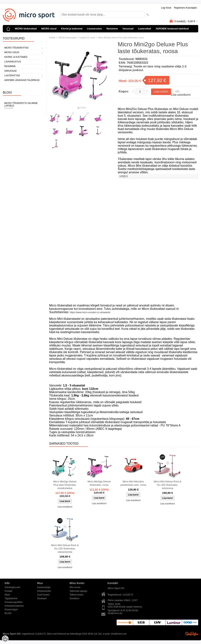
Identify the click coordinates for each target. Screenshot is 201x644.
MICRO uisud (49, 29)
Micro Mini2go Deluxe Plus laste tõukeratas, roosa (121, 38)
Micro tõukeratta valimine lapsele (23, 105)
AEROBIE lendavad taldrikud (172, 29)
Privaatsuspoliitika (14, 602)
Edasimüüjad (11, 610)
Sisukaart (42, 598)
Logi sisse (166, 8)
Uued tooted (43, 595)
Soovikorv (74, 598)
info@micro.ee (115, 613)
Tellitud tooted (76, 595)
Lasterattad (144, 29)
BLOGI (8, 613)
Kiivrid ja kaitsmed (72, 29)
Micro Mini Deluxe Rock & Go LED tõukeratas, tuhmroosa (168, 485)
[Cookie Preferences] (5, 639)
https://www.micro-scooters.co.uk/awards (90, 312)
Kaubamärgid (44, 587)
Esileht (52, 38)
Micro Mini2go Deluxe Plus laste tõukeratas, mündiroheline (65, 485)
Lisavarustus (94, 29)
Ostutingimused (12, 587)
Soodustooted (44, 591)
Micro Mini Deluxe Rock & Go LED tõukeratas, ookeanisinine (65, 549)
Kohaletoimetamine (14, 606)
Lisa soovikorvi (181, 95)
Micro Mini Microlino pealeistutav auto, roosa (133, 483)
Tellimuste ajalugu (78, 591)
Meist (7, 595)
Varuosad (128, 29)
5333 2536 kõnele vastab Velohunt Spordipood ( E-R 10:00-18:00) (125, 607)
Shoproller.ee (192, 634)
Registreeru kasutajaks (185, 8)
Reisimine (112, 29)
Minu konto (75, 587)
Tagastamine (11, 598)
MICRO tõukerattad (26, 29)
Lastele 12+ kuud (87, 38)
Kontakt (8, 591)
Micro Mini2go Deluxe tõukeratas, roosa (99, 483)
